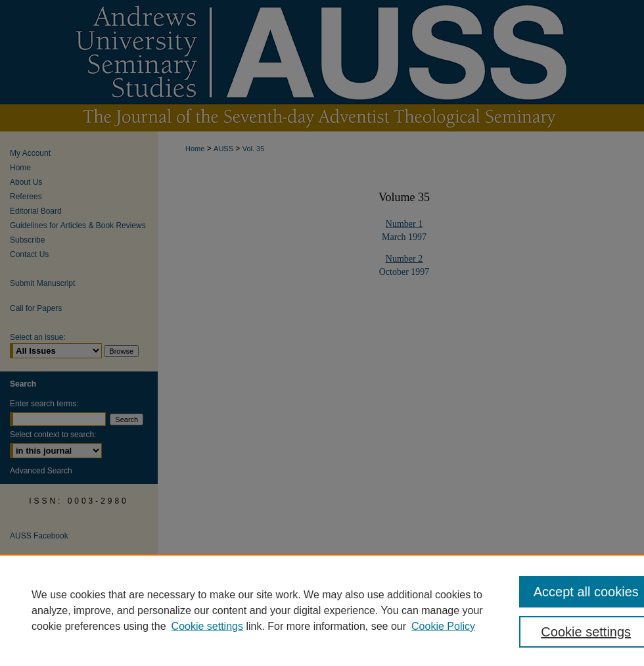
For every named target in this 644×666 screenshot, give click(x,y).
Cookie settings (207, 626)
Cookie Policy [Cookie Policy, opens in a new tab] (443, 626)
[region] (322, 610)
